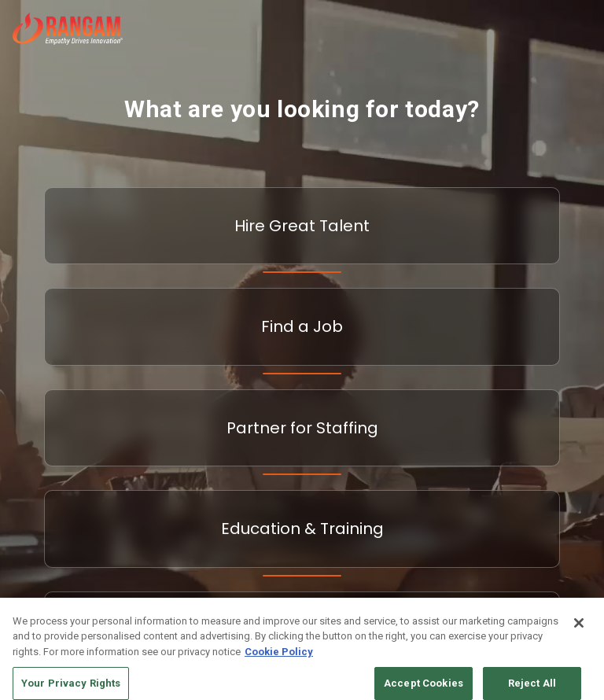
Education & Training (302, 529)
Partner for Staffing (302, 428)
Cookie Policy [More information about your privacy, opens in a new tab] (279, 658)
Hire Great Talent (302, 226)
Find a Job (302, 326)
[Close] (579, 629)
